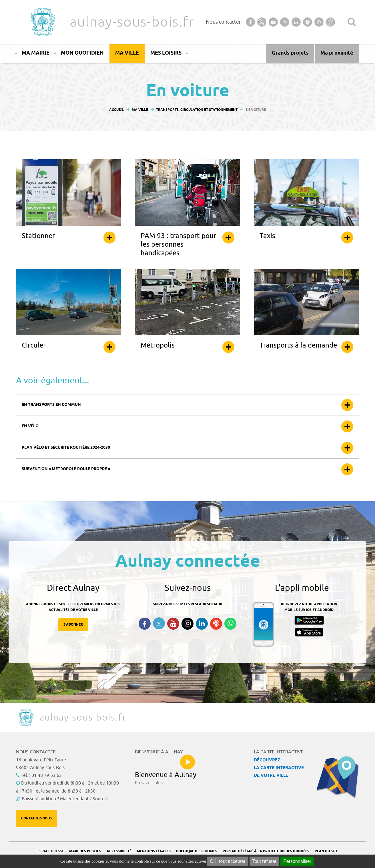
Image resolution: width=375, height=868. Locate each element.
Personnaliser (297, 861)
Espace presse (51, 851)
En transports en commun (51, 405)
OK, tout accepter (228, 861)
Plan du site (326, 851)
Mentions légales (154, 851)
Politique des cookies (197, 851)
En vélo (30, 426)
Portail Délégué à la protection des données (266, 851)
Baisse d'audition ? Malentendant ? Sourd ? (65, 799)
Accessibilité (119, 851)
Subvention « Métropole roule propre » (66, 469)
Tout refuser (264, 861)
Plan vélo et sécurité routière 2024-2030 (66, 448)
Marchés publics (85, 851)
